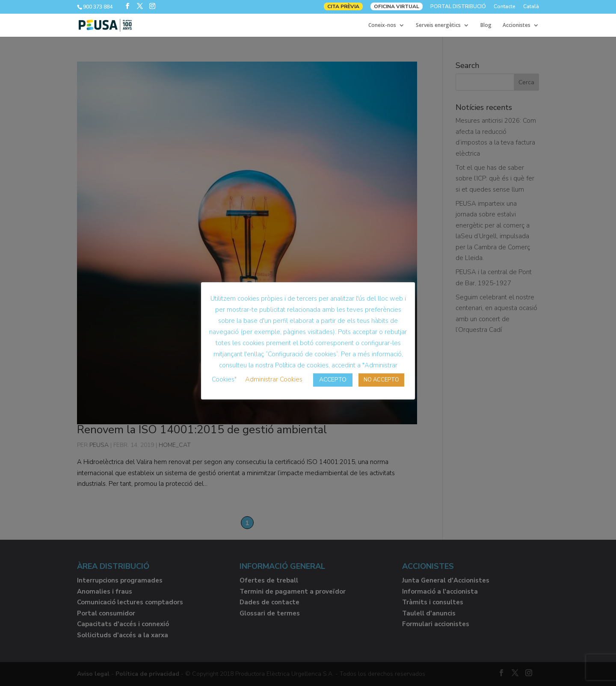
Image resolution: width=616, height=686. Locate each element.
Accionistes (517, 25)
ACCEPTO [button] (333, 380)
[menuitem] (531, 8)
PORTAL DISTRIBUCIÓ (458, 7)
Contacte (505, 7)
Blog (486, 25)
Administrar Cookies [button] (274, 379)
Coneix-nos (382, 25)
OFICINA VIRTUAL (397, 6)
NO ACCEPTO (381, 380)
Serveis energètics (438, 25)
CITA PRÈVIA (343, 6)
